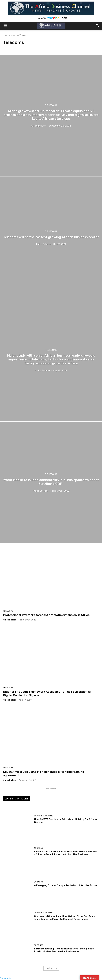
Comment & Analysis (43, 816)
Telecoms (51, 105)
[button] (5, 26)
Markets (14, 35)
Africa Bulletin (10, 620)
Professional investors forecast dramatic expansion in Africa (46, 615)
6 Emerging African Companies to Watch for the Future (66, 885)
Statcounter (6, 978)
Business (38, 848)
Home (6, 35)
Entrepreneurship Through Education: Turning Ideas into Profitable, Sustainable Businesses (64, 950)
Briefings (39, 945)
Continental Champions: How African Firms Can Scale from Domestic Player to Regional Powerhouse (64, 918)
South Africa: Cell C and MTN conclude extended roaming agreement (44, 774)
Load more (51, 968)
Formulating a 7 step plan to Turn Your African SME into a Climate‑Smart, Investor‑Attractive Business (66, 853)
